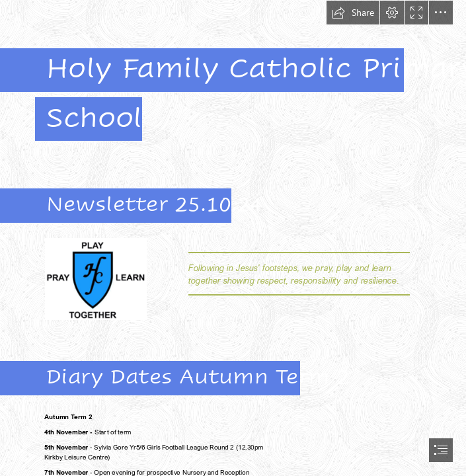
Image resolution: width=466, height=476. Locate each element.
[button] (353, 13)
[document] (233, 238)
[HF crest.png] (95, 278)
